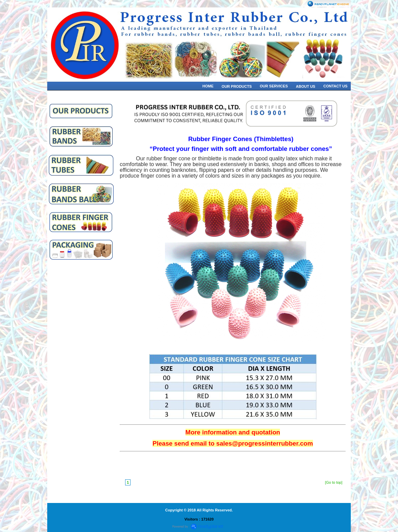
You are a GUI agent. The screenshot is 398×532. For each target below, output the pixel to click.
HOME (208, 86)
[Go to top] (334, 482)
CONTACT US (335, 86)
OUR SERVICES (274, 86)
